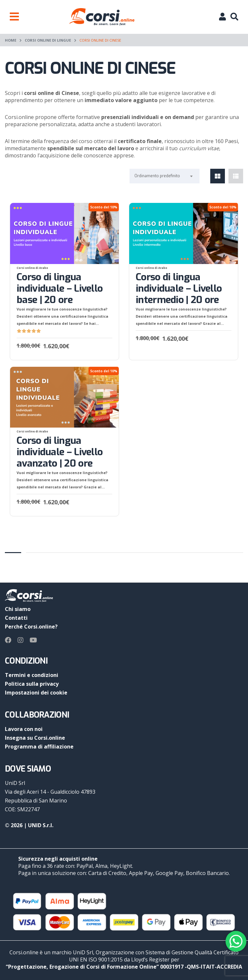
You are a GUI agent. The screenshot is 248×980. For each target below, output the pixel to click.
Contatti (16, 618)
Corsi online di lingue (48, 40)
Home (11, 40)
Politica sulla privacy (32, 684)
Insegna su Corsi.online (35, 738)
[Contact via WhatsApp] (236, 941)
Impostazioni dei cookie (36, 693)
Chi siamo (18, 609)
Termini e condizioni (32, 675)
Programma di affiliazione (39, 747)
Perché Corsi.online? (31, 627)
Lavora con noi (24, 729)
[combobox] (165, 176)
